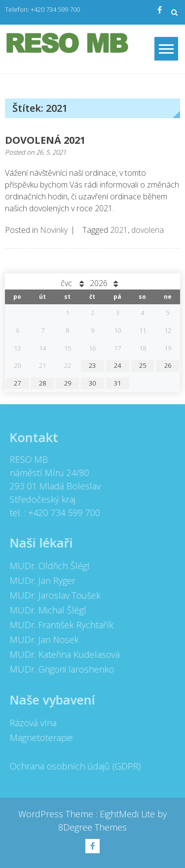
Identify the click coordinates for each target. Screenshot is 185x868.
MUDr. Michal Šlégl (46, 610)
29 (68, 383)
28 (42, 383)
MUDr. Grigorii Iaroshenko (60, 669)
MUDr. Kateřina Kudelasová (62, 654)
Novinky (54, 230)
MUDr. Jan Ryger (40, 580)
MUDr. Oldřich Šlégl (47, 566)
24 (117, 365)
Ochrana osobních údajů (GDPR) (73, 766)
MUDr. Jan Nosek (42, 640)
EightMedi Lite (129, 814)
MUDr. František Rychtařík (59, 625)
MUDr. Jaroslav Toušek (53, 595)
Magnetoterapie (39, 738)
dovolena (148, 230)
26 (168, 365)
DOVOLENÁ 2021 (45, 140)
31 (117, 383)
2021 (119, 230)
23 (92, 365)
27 (17, 383)
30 (92, 383)
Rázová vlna (31, 723)
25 (143, 365)
